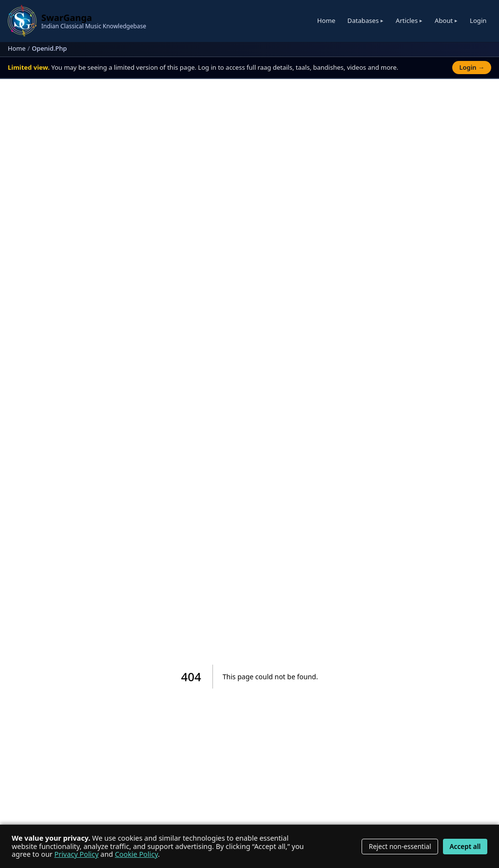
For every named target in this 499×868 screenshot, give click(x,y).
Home (326, 20)
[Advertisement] (250, 168)
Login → (472, 67)
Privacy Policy (77, 854)
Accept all (465, 846)
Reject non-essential (400, 846)
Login (478, 20)
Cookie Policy (136, 854)
